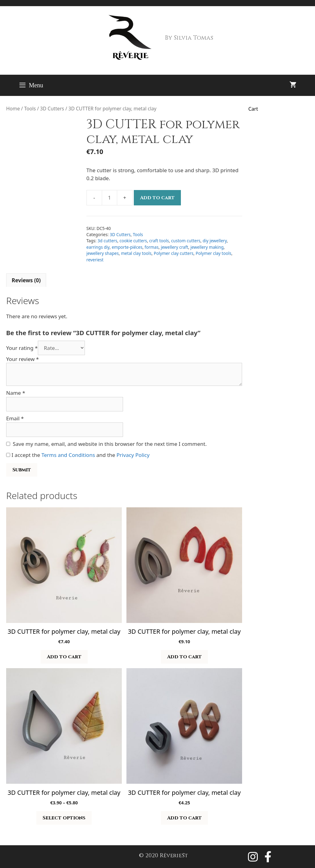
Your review (22, 359)
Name (16, 393)
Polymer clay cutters (174, 253)
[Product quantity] (110, 198)
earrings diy (98, 247)
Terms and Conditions (68, 455)
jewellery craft (175, 247)
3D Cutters (52, 109)
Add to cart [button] (64, 657)
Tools (30, 109)
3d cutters (107, 241)
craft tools (159, 241)
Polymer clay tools (213, 253)
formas (152, 247)
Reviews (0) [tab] (26, 280)
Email (15, 418)
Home (13, 109)
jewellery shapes (103, 253)
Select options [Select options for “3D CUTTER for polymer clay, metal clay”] (64, 818)
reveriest (95, 260)
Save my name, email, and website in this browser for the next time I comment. (110, 444)
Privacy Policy (133, 455)
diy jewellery (215, 241)
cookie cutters (133, 241)
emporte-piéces (127, 247)
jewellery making (207, 247)
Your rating (22, 348)
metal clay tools (136, 253)
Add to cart (157, 198)
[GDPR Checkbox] (8, 455)
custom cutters (186, 241)
